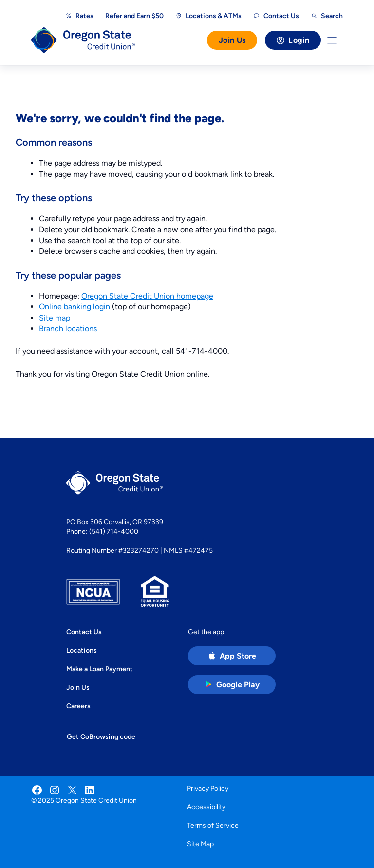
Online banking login (75, 307)
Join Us (232, 40)
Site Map (200, 844)
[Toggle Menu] (332, 40)
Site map (55, 318)
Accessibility (206, 807)
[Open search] (327, 16)
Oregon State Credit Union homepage (147, 296)
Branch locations (68, 329)
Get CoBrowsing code (101, 736)
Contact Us (84, 632)
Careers (78, 706)
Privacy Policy (208, 788)
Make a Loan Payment (100, 669)
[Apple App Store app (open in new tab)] (232, 656)
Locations (82, 650)
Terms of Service (213, 825)
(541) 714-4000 (114, 531)
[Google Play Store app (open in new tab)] (232, 685)
